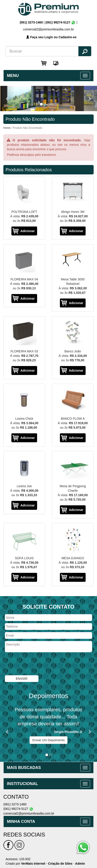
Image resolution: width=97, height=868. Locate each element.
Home (7, 128)
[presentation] (39, 664)
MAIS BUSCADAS (24, 768)
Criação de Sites (60, 864)
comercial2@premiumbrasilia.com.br (29, 813)
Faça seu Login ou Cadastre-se (51, 37)
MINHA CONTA (21, 821)
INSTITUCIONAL (22, 784)
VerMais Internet (33, 864)
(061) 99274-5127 (58, 22)
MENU (13, 76)
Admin (80, 864)
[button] (7, 98)
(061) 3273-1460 (32, 22)
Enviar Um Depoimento (49, 740)
